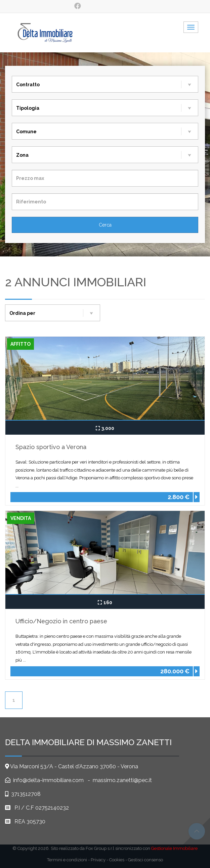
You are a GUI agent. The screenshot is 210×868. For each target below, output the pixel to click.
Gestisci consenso (145, 860)
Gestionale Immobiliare (174, 848)
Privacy (98, 860)
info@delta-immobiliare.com (48, 780)
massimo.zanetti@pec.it (122, 780)
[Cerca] (105, 225)
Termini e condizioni (67, 860)
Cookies (117, 860)
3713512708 (26, 794)
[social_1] (77, 6)
